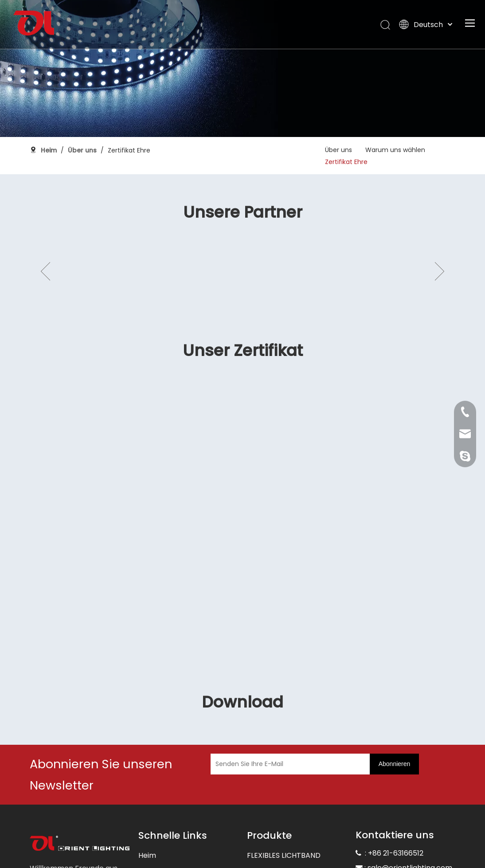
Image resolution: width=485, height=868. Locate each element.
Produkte (154, 827)
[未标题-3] (80, 781)
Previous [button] (45, 240)
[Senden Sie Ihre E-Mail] (271, 701)
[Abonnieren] (395, 701)
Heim (147, 792)
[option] (95, 240)
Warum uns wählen (395, 150)
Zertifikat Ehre (346, 162)
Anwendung (159, 845)
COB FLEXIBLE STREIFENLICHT (296, 863)
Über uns (338, 150)
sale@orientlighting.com (410, 804)
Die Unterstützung (170, 863)
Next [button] (440, 240)
